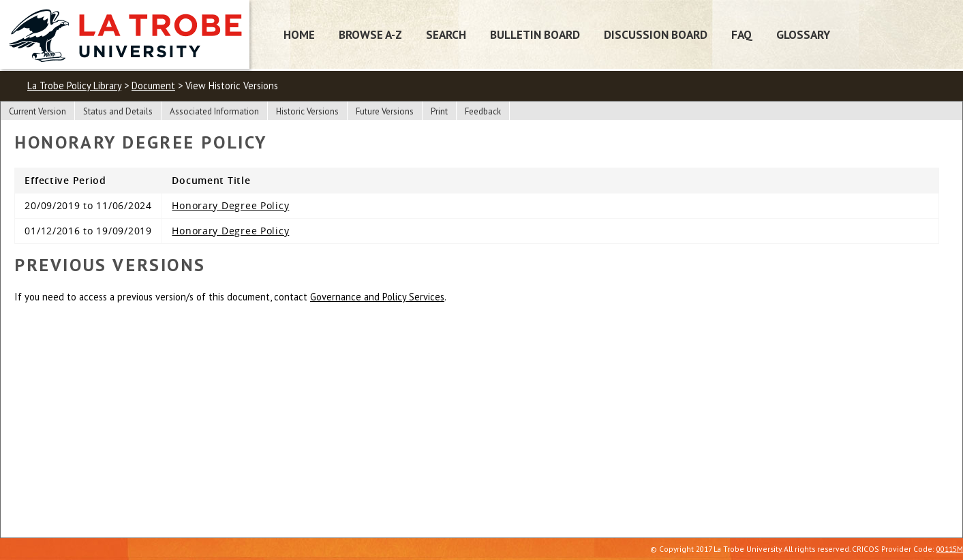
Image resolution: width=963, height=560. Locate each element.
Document (153, 85)
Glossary (803, 34)
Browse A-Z (370, 34)
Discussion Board (656, 34)
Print (439, 111)
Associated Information (214, 111)
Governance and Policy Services (377, 297)
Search (446, 34)
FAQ (742, 34)
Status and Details (118, 111)
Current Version (37, 111)
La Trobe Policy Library (74, 85)
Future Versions (385, 111)
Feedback (483, 111)
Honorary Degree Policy (230, 205)
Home (299, 34)
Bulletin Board (535, 34)
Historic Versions (307, 111)
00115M (950, 549)
